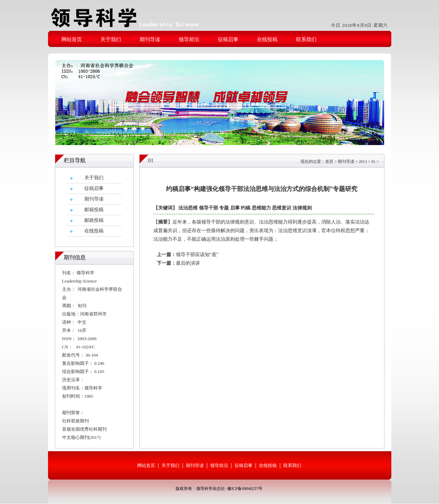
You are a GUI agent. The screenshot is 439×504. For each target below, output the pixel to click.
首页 (329, 161)
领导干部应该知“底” (197, 255)
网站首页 (72, 39)
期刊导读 (150, 39)
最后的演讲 (188, 263)
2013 (363, 161)
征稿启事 (228, 39)
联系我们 (306, 39)
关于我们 (111, 39)
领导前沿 (189, 39)
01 (373, 161)
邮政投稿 (94, 220)
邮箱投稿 (94, 210)
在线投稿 (267, 39)
